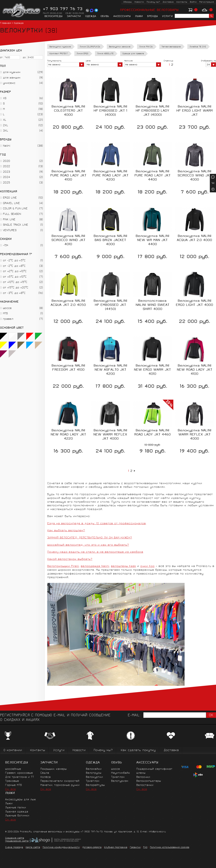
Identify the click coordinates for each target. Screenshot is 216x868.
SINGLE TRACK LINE (15, 225)
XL (5, 120)
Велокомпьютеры (149, 781)
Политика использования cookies (170, 848)
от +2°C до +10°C (15, 271)
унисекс (9, 83)
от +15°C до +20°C (16, 288)
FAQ (145, 848)
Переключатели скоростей (60, 781)
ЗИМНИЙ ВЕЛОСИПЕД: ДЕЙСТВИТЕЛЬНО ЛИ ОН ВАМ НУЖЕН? (90, 538)
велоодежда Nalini (95, 566)
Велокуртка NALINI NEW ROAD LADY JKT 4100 (195, 370)
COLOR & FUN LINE (15, 209)
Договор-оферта (92, 848)
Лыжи (139, 16)
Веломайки (94, 769)
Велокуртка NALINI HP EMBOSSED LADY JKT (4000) (152, 111)
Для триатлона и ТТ (20, 777)
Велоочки (143, 777)
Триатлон (93, 781)
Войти (193, 2)
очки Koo (147, 566)
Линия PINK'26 (146, 47)
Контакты (182, 2)
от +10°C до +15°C (15, 282)
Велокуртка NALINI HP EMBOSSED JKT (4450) (110, 305)
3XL (5, 131)
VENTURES (10, 231)
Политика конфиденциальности (61, 848)
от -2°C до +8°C (14, 266)
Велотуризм (120, 781)
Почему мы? (153, 2)
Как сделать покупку (138, 750)
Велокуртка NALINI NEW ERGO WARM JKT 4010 (152, 370)
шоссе (7, 308)
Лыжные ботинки (17, 816)
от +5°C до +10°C (15, 277)
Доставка (168, 2)
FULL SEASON (12, 214)
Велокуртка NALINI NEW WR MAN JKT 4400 (152, 240)
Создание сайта (15, 838)
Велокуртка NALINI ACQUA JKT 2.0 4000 (194, 238)
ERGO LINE (10, 198)
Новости (139, 2)
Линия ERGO (82, 54)
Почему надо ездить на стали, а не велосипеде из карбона (95, 552)
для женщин (12, 78)
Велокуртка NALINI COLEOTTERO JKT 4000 (68, 111)
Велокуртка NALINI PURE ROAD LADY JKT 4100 (68, 176)
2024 (6, 177)
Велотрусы (94, 773)
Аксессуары (122, 16)
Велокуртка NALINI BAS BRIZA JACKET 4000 (110, 240)
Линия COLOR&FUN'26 (90, 47)
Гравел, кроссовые (19, 773)
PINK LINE (9, 220)
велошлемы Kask (123, 566)
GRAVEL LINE (11, 203)
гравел (8, 319)
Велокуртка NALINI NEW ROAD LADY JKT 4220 (68, 435)
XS (5, 98)
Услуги (167, 16)
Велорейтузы (95, 785)
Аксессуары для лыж (21, 800)
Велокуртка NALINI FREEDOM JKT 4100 (68, 368)
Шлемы (141, 773)
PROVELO (22, 10)
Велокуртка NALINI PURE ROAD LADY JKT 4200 (110, 176)
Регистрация (207, 2)
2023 (6, 172)
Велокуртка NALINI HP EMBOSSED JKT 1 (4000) (110, 111)
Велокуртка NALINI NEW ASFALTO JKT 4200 (110, 370)
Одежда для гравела (133, 54)
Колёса (46, 777)
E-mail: (134, 716)
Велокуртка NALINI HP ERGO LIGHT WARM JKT (195, 111)
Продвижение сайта (17, 841)
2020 (6, 161)
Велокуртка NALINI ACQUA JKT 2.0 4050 (68, 303)
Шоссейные (13, 769)
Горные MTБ (13, 785)
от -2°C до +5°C (14, 261)
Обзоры (127, 2)
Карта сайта (33, 848)
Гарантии (135, 848)
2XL (5, 126)
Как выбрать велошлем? (66, 531)
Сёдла (45, 773)
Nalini (7, 146)
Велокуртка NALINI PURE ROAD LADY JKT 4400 (152, 176)
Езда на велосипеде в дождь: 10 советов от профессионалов (96, 524)
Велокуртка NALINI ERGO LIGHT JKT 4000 (194, 303)
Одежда (91, 16)
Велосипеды (53, 16)
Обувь (105, 16)
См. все (10, 789)
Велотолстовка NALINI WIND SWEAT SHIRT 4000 (152, 305)
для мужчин (12, 72)
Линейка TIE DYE (198, 47)
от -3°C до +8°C (14, 293)
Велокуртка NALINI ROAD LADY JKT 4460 (152, 433)
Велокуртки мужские (60, 47)
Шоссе (115, 769)
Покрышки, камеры (53, 769)
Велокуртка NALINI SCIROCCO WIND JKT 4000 (195, 176)
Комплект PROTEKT (59, 54)
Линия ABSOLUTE (105, 54)
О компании (13, 750)
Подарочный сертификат (154, 769)
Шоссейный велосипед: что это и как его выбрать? (88, 545)
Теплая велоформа (171, 47)
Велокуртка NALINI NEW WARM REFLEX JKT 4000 (110, 435)
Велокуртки (94, 777)
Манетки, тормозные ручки (60, 785)
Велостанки (145, 785)
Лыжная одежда (17, 812)
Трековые (12, 781)
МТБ (5, 314)
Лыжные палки (16, 808)
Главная (5, 23)
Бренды (152, 16)
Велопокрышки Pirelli (63, 566)
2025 (6, 183)
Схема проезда (14, 848)
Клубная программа (116, 848)
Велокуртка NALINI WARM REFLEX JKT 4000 (195, 435)
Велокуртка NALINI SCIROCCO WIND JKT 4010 (68, 240)
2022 (6, 167)
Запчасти (74, 16)
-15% (5, 246)
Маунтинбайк (121, 773)
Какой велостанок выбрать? (70, 559)
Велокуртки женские (120, 47)
